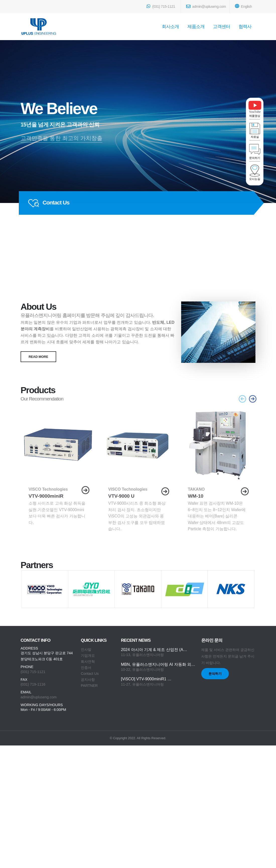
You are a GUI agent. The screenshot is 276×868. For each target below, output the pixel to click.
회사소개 (170, 27)
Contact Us (90, 674)
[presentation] (243, 400)
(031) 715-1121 (161, 6)
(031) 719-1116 (33, 684)
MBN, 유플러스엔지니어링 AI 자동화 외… (158, 664)
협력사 (245, 27)
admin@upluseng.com (206, 6)
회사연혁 (88, 662)
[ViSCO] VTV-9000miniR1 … (146, 679)
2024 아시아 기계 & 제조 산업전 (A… (154, 650)
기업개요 (88, 656)
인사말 (86, 649)
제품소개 (196, 27)
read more (38, 357)
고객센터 (222, 27)
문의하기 (215, 674)
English (243, 6)
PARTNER (89, 686)
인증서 (86, 668)
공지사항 (88, 680)
